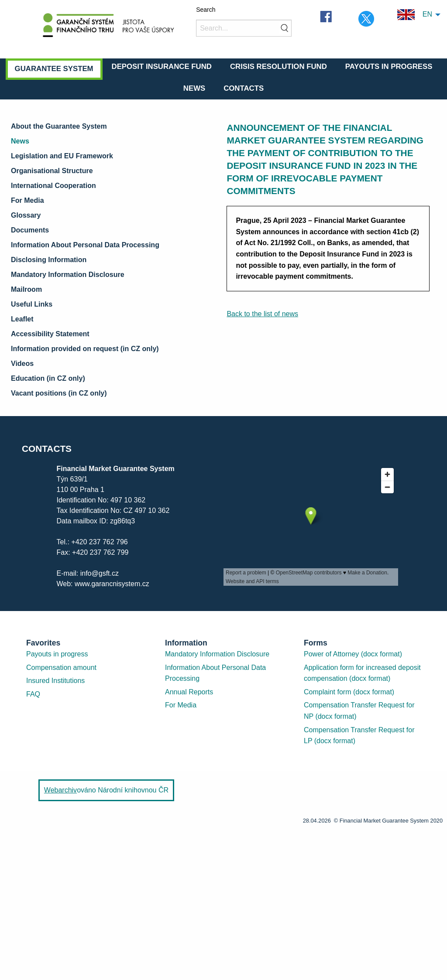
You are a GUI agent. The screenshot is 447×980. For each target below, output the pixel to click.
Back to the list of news (262, 314)
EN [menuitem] (415, 15)
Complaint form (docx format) (349, 692)
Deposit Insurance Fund (162, 67)
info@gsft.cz (100, 573)
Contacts (244, 88)
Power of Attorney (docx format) (353, 654)
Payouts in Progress (389, 67)
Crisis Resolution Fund (279, 67)
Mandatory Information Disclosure (68, 275)
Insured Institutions (55, 681)
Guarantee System (54, 69)
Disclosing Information (49, 260)
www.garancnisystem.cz (112, 584)
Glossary (26, 215)
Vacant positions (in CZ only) (59, 393)
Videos (22, 364)
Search (206, 10)
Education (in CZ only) (48, 378)
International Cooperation (53, 186)
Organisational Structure (52, 171)
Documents (30, 230)
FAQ (33, 694)
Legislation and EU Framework (62, 156)
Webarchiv (60, 790)
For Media (28, 200)
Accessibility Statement (50, 334)
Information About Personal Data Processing (85, 245)
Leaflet (22, 319)
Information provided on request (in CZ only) (85, 349)
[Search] (244, 28)
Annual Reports (189, 692)
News (194, 88)
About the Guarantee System (59, 126)
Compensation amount (61, 668)
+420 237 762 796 (99, 542)
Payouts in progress (57, 654)
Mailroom (26, 289)
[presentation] (311, 525)
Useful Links (32, 304)
